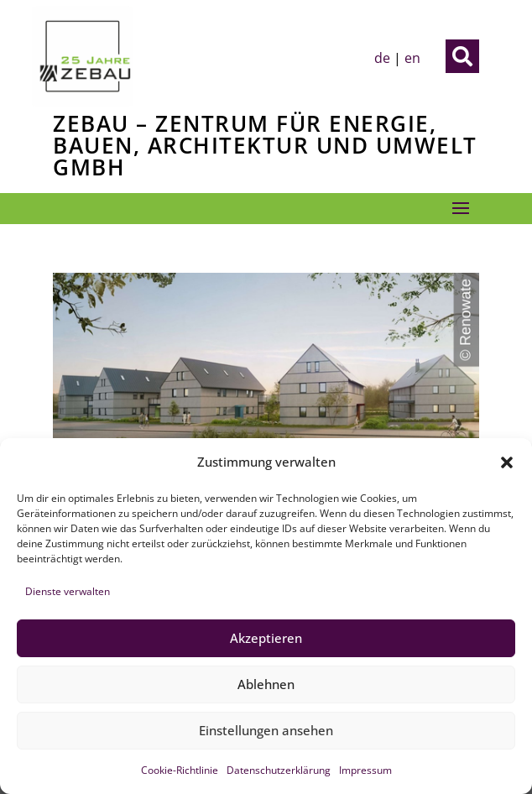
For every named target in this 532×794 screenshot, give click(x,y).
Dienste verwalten (68, 591)
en (412, 58)
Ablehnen (266, 684)
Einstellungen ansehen (266, 730)
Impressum (365, 770)
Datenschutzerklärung (279, 770)
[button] (507, 462)
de (382, 58)
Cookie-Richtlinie (180, 770)
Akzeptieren (266, 638)
